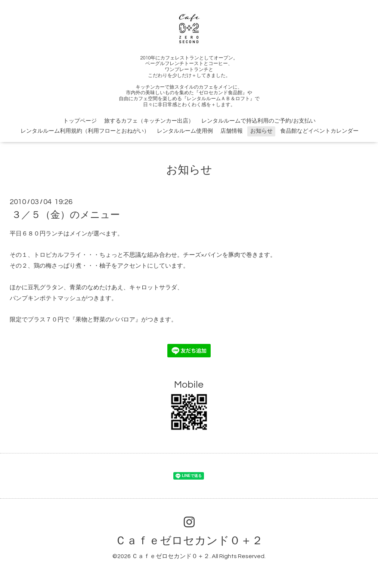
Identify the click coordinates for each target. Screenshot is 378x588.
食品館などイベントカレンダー (319, 131)
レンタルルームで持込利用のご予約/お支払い (258, 121)
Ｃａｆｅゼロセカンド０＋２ (189, 541)
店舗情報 (232, 131)
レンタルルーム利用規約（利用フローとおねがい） (85, 131)
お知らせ (261, 131)
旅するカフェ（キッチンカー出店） (149, 121)
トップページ (80, 121)
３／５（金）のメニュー (66, 215)
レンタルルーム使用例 (185, 131)
